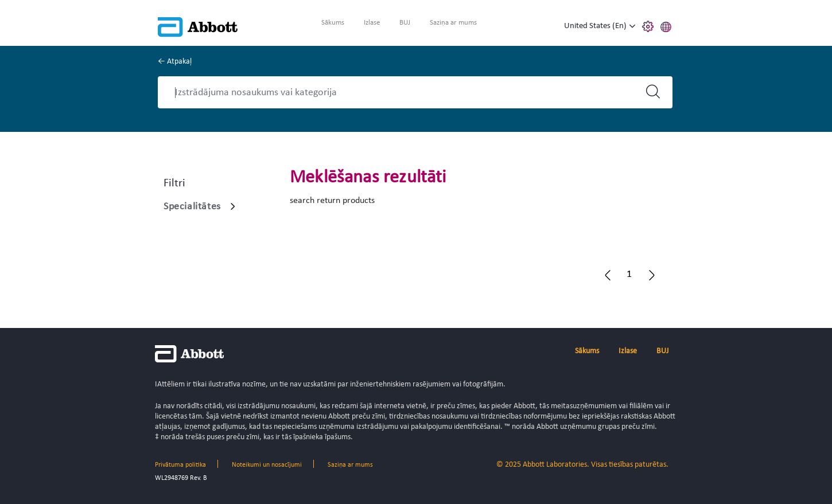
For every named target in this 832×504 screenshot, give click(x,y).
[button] (666, 25)
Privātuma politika (180, 465)
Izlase (372, 23)
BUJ (405, 23)
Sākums (333, 23)
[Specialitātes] (233, 206)
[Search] (405, 92)
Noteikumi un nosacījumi (267, 465)
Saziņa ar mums (453, 23)
